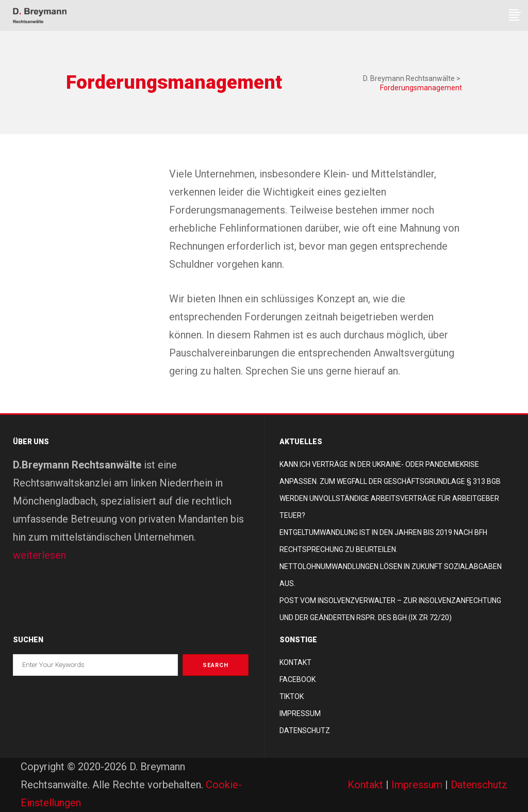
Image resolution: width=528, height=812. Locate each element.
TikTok (292, 696)
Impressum (300, 713)
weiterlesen (39, 555)
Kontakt (295, 662)
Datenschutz (305, 730)
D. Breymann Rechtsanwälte (409, 78)
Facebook (298, 679)
